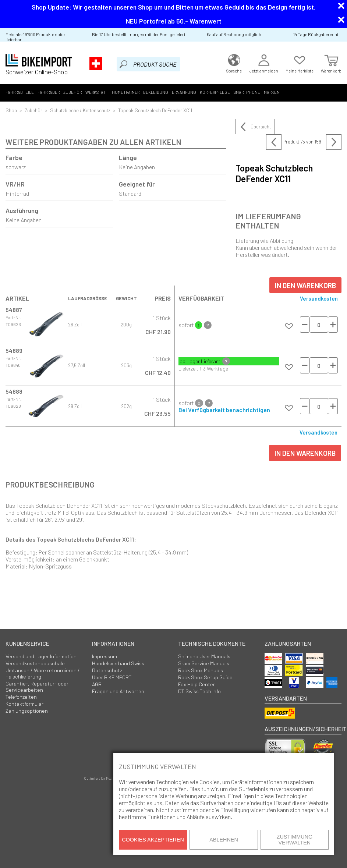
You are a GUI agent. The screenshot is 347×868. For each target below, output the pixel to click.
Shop (11, 110)
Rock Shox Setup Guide (205, 677)
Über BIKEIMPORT (112, 677)
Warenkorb (331, 63)
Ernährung (184, 92)
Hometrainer (126, 92)
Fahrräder (49, 92)
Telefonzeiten (21, 697)
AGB (97, 684)
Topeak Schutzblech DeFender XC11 (155, 110)
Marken (272, 92)
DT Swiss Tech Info (199, 691)
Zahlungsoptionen (27, 711)
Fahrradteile (20, 92)
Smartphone (247, 92)
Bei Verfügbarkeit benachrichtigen (224, 410)
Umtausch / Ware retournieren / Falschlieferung (43, 673)
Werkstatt (97, 92)
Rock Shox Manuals (201, 670)
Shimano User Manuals (204, 656)
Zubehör (72, 92)
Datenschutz (107, 670)
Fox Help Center (196, 684)
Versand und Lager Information (41, 656)
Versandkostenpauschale (35, 663)
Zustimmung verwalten (295, 840)
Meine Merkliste (300, 63)
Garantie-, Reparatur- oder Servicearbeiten (37, 687)
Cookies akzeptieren (153, 840)
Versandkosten (319, 298)
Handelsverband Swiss (118, 663)
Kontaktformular (24, 704)
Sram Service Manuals (204, 663)
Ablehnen (224, 840)
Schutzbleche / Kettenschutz (80, 110)
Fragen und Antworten (118, 691)
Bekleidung (156, 92)
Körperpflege (215, 92)
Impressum (105, 656)
